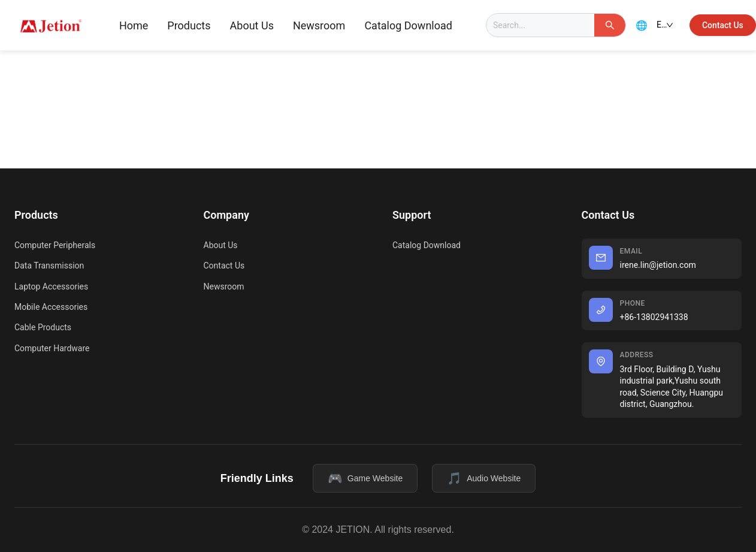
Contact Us (224, 266)
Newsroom (319, 25)
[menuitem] (134, 26)
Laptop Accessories (51, 286)
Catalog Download (408, 25)
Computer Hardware (52, 348)
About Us (252, 25)
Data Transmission (49, 266)
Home (134, 25)
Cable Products (43, 327)
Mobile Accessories (51, 307)
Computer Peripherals (55, 245)
